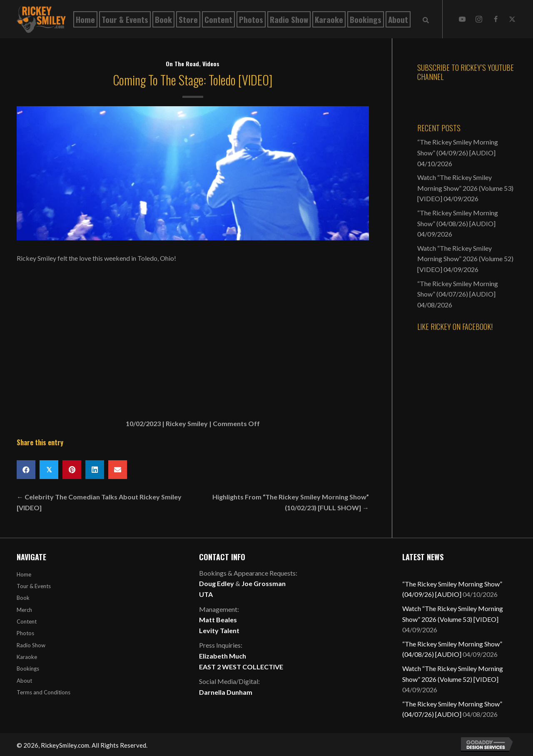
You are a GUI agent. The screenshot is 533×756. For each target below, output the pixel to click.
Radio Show (31, 645)
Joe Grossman (264, 583)
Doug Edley (217, 583)
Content (27, 621)
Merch (24, 610)
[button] (462, 19)
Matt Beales (218, 620)
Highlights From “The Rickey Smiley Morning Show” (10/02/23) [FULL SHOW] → (291, 502)
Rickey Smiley (187, 423)
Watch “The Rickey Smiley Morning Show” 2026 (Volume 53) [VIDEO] (465, 188)
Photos (25, 633)
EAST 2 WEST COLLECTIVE (241, 667)
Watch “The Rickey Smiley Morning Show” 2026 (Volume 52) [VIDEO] (465, 259)
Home (24, 574)
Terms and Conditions (44, 692)
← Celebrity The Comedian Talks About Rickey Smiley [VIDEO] (99, 502)
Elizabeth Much (223, 656)
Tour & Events (34, 586)
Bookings (28, 669)
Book (23, 598)
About (24, 681)
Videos (211, 64)
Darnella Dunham (226, 692)
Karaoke (27, 657)
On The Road (182, 64)
